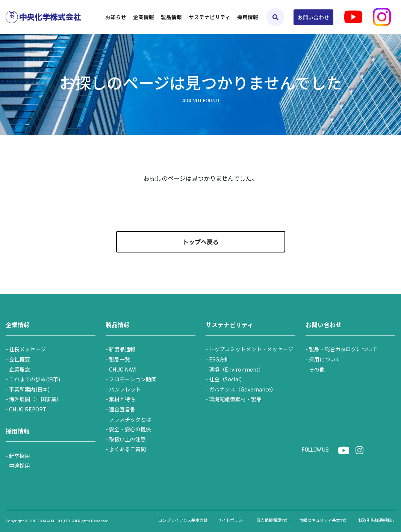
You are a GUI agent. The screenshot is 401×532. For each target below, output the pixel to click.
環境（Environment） (236, 369)
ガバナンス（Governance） (243, 389)
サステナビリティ (229, 325)
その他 (317, 369)
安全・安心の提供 (130, 429)
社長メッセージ (27, 349)
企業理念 (20, 369)
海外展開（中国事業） (35, 399)
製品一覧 (120, 359)
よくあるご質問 (127, 449)
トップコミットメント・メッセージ (251, 349)
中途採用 (20, 465)
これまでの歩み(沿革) (35, 379)
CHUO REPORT (28, 409)
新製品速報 (122, 349)
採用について (325, 359)
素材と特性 (122, 399)
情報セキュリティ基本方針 (324, 520)
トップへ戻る (201, 242)
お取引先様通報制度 (377, 520)
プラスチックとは (130, 419)
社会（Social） (227, 379)
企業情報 (18, 325)
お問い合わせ (313, 17)
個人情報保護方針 (273, 520)
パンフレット (125, 389)
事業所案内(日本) (29, 389)
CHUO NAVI (123, 369)
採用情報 (248, 17)
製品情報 (118, 325)
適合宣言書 (122, 409)
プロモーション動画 (133, 379)
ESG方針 (219, 359)
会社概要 (20, 359)
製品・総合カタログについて (343, 349)
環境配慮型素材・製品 (235, 399)
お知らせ (116, 17)
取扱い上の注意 (127, 439)
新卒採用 (20, 456)
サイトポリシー (232, 520)
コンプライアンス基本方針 (183, 520)
